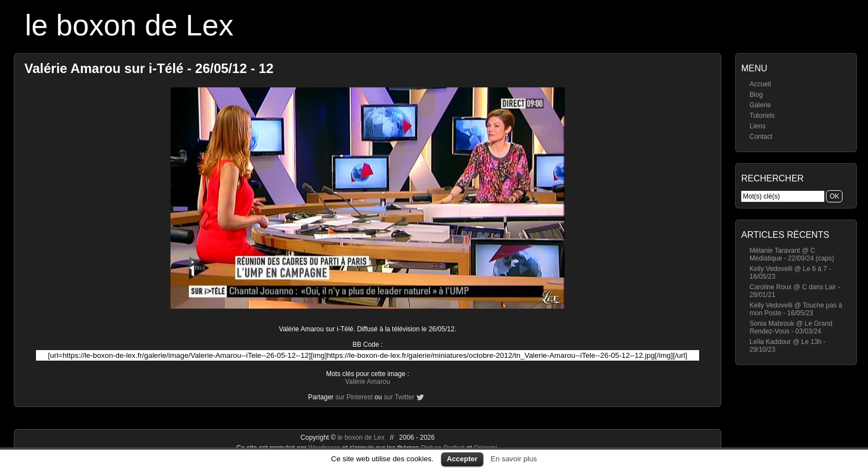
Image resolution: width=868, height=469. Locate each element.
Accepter (462, 459)
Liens (758, 126)
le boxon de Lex (129, 25)
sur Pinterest (354, 397)
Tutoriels (762, 116)
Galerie (760, 105)
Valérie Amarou (367, 382)
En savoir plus (514, 459)
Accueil (760, 84)
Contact (761, 137)
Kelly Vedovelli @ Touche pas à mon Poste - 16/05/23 (796, 309)
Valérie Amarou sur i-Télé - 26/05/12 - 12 (149, 68)
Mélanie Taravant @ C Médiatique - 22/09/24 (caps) (792, 254)
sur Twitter (399, 397)
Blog (756, 95)
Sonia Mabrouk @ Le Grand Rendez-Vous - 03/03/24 (791, 327)
